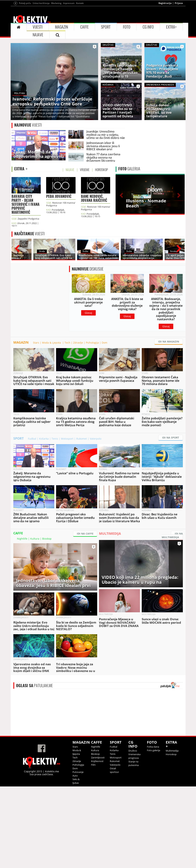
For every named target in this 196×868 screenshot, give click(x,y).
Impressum (69, 48)
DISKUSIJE (88, 334)
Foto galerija (154, 832)
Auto (75, 857)
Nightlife (22, 620)
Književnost (97, 843)
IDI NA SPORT (171, 519)
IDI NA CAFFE (85, 615)
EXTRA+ (171, 72)
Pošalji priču (25, 48)
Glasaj (88, 378)
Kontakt (80, 48)
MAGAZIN (61, 72)
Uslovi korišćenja (41, 48)
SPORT (106, 72)
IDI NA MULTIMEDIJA (172, 617)
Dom (104, 424)
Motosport (67, 520)
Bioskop (47, 620)
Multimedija (172, 832)
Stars (36, 424)
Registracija (165, 48)
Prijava (179, 48)
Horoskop (171, 836)
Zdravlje (78, 424)
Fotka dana (153, 828)
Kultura (35, 620)
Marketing (56, 48)
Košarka (44, 520)
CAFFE (84, 72)
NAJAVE (38, 80)
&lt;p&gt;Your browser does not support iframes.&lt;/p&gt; (101, 794)
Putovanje (78, 854)
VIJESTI (38, 72)
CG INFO (148, 72)
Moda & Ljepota (52, 424)
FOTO (127, 72)
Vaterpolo (96, 520)
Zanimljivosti (98, 839)
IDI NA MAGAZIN (169, 423)
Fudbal (32, 520)
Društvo (133, 832)
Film (93, 846)
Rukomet (82, 520)
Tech (67, 424)
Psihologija (92, 424)
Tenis (55, 520)
